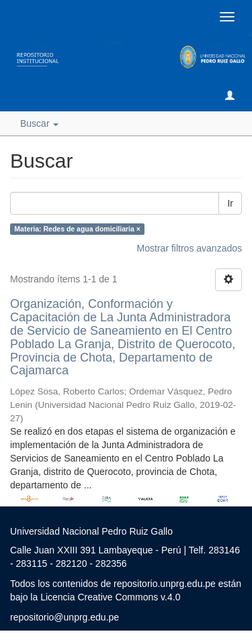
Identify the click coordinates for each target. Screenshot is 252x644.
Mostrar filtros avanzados (190, 248)
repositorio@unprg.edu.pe (65, 617)
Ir (230, 203)
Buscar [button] (39, 123)
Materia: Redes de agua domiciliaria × (77, 229)
